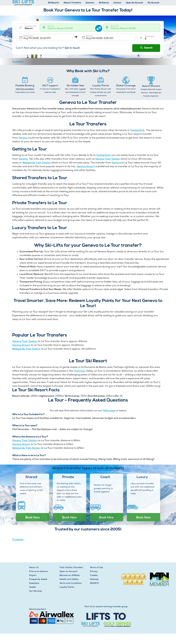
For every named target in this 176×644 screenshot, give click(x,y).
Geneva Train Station (108, 159)
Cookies (94, 575)
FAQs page (109, 410)
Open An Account (135, 3)
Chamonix (79, 371)
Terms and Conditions (71, 583)
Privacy (94, 571)
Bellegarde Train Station (37, 163)
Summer (90, 3)
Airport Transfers (72, 3)
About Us (34, 567)
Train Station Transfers (71, 567)
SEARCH (94, 583)
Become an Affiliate (70, 575)
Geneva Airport (86, 166)
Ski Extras (104, 3)
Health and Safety (69, 579)
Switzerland (137, 130)
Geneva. (23, 159)
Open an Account (68, 571)
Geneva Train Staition (25, 341)
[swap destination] (100, 28)
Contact (117, 3)
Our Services (35, 591)
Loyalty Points (67, 587)
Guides (32, 587)
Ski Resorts (53, 3)
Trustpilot (18, 61)
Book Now (33, 517)
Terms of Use (96, 567)
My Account (154, 3)
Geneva (23, 138)
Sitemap (94, 579)
